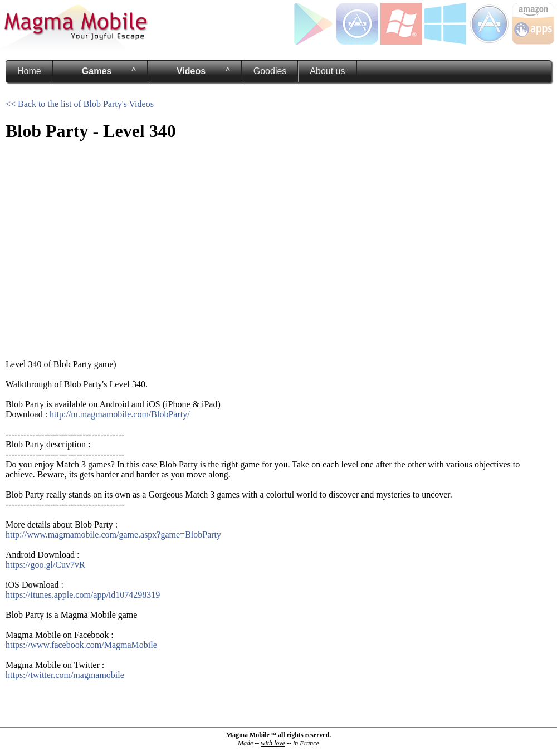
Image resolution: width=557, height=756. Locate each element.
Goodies (270, 71)
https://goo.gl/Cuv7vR (45, 565)
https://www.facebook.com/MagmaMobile (81, 645)
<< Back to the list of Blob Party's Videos (80, 104)
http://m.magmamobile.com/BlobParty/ (120, 414)
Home (29, 71)
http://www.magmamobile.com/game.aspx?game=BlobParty (113, 535)
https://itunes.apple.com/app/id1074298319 (83, 595)
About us (327, 71)
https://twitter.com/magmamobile (65, 675)
